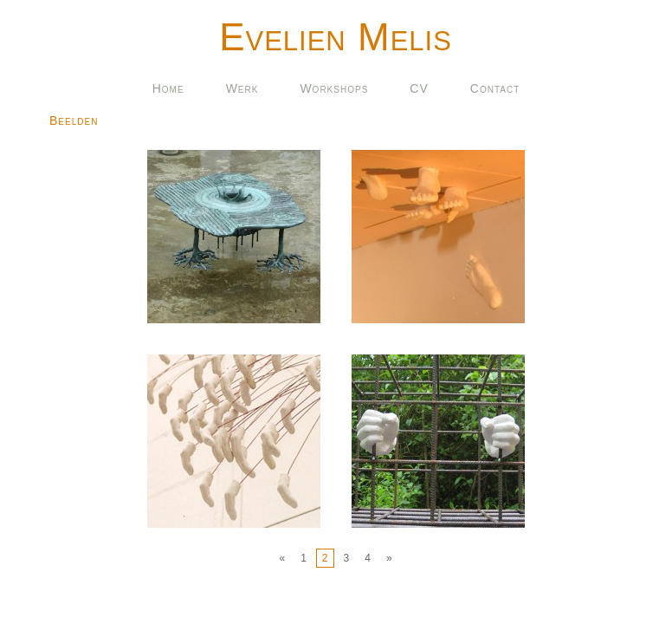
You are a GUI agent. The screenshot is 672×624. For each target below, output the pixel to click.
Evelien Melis (336, 37)
